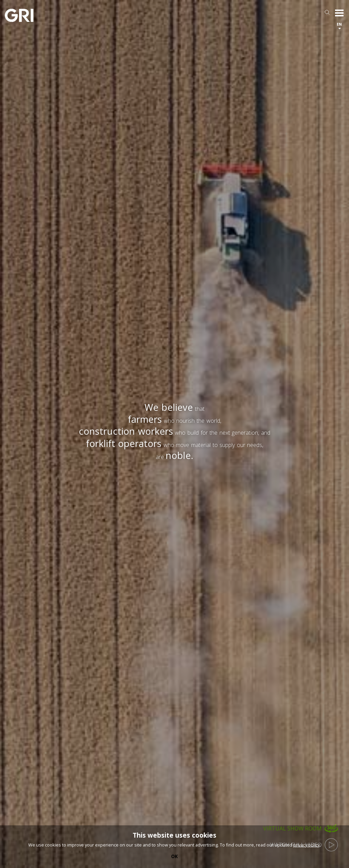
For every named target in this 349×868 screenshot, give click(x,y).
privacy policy (306, 845)
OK (174, 856)
